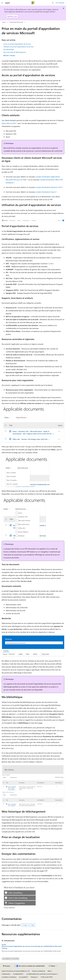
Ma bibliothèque (9, 49)
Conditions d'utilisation (9, 977)
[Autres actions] (62, 22)
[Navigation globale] (2, 3)
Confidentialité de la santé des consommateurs (41, 974)
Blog (49, 971)
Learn (4, 22)
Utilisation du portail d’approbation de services (18, 47)
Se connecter (60, 3)
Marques (34, 977)
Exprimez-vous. (12, 16)
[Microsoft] (33, 3)
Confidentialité (18, 974)
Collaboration (6, 974)
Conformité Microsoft (16, 22)
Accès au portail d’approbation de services (17, 44)
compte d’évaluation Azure (45, 192)
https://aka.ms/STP (9, 123)
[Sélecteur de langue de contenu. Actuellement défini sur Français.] (7, 966)
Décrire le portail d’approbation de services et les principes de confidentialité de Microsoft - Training (32, 947)
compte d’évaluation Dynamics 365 (48, 187)
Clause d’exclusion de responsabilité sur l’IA (16, 971)
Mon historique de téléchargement (15, 52)
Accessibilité (23, 977)
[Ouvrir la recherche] (53, 3)
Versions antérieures (39, 971)
